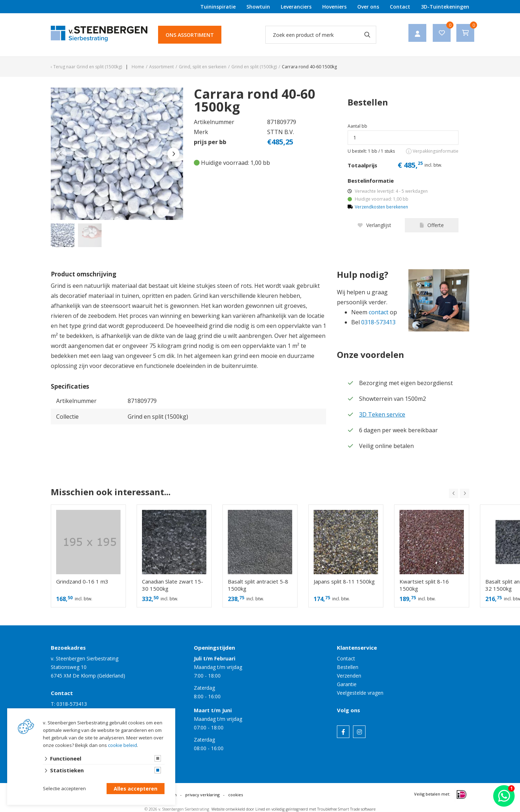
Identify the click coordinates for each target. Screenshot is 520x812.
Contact (400, 7)
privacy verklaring (202, 795)
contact (379, 312)
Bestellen (348, 667)
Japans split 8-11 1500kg (344, 581)
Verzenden (349, 676)
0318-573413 (378, 322)
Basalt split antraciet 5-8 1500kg (258, 585)
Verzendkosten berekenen (381, 207)
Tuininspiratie (218, 7)
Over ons (368, 7)
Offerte (432, 225)
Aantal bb (357, 126)
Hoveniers (334, 7)
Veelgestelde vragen (360, 693)
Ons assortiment (190, 35)
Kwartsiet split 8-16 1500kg (424, 585)
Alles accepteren (136, 789)
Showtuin (258, 7)
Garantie (347, 684)
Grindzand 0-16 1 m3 (82, 581)
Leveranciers (296, 7)
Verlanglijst (374, 225)
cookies (236, 795)
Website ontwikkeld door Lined (238, 809)
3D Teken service (382, 414)
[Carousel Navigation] (459, 493)
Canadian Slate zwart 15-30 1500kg (173, 585)
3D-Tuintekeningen (445, 7)
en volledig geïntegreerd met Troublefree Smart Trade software (321, 809)
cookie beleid (122, 745)
